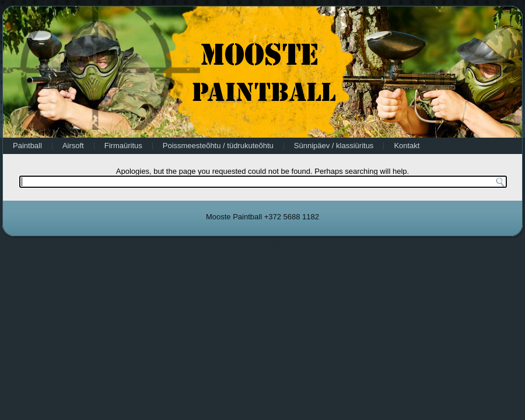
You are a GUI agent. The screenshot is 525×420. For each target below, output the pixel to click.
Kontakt (407, 146)
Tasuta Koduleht (262, 245)
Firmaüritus (123, 146)
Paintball (27, 146)
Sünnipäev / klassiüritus (334, 146)
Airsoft (73, 146)
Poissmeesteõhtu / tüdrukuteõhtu (218, 146)
